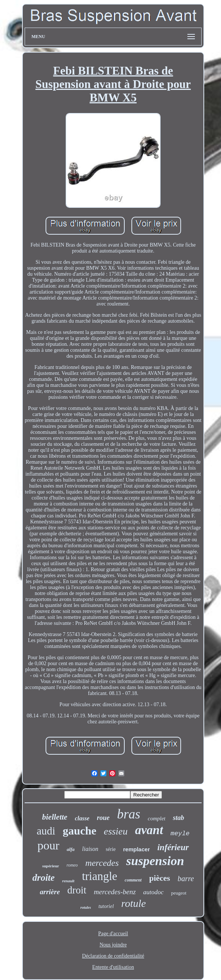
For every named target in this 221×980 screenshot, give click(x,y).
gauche (80, 831)
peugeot (179, 893)
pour (48, 845)
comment (133, 880)
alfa (71, 849)
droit (77, 890)
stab (178, 818)
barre (186, 879)
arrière (50, 892)
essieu (116, 831)
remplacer (137, 849)
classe (82, 818)
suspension (155, 861)
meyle (180, 834)
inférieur (173, 847)
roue (103, 818)
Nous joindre (113, 945)
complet (157, 818)
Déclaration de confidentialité (113, 956)
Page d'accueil (113, 934)
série (110, 849)
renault (68, 881)
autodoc (154, 892)
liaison (90, 849)
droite (44, 878)
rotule (134, 903)
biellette (55, 817)
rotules (85, 907)
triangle (99, 876)
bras (129, 814)
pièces (159, 878)
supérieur (51, 866)
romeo (72, 865)
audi (46, 831)
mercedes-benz (115, 892)
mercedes (102, 863)
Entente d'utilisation (113, 967)
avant (149, 830)
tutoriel (106, 906)
